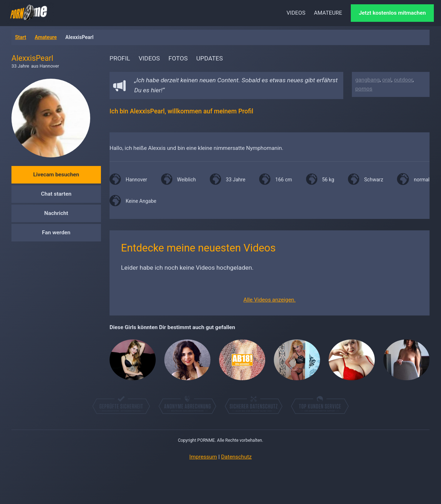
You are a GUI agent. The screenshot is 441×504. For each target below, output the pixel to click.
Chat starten (56, 194)
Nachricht (56, 213)
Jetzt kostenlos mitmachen (392, 13)
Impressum (203, 457)
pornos (364, 89)
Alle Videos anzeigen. (270, 300)
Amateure (46, 37)
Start (21, 37)
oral (387, 80)
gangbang (368, 80)
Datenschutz (237, 457)
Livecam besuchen (56, 175)
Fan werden (56, 233)
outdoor (403, 80)
